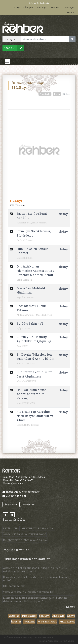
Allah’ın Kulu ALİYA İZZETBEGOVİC (25, 534)
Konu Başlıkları (47, 622)
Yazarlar (70, 12)
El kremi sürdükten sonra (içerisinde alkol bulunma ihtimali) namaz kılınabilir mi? (35, 599)
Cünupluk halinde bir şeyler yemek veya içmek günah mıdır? (36, 579)
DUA (16, 528)
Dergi (57, 94)
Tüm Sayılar (69, 7)
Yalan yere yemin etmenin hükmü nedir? (29, 592)
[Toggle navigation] (7, 61)
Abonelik (29, 622)
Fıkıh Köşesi (67, 622)
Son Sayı (41, 7)
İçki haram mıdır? (14, 586)
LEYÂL (7, 528)
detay (63, 214)
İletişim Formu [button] (11, 504)
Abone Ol (14, 48)
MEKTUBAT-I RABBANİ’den (38, 528)
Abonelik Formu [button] (29, 504)
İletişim (28, 7)
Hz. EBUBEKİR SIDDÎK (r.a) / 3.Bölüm (25, 540)
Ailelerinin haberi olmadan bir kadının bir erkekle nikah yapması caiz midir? (35, 569)
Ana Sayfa (45, 94)
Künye (17, 7)
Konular (54, 7)
